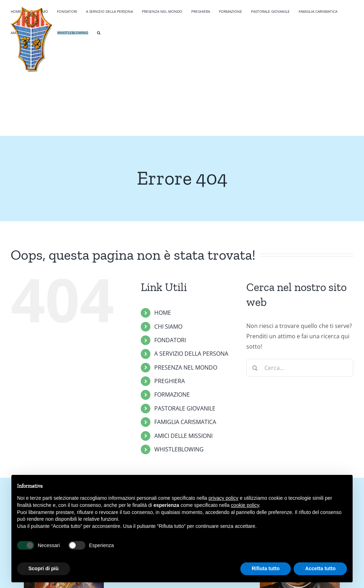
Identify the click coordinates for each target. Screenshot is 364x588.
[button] (99, 32)
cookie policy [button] (245, 505)
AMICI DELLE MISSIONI (183, 436)
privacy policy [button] (224, 498)
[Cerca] (255, 368)
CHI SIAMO (168, 327)
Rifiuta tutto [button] (266, 568)
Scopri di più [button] (44, 568)
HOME (163, 313)
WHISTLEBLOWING (179, 449)
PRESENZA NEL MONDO (186, 367)
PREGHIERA (170, 381)
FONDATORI (170, 340)
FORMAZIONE (172, 394)
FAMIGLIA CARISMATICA (185, 422)
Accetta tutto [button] (320, 568)
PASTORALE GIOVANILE (185, 408)
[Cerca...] (300, 368)
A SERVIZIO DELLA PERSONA (191, 354)
